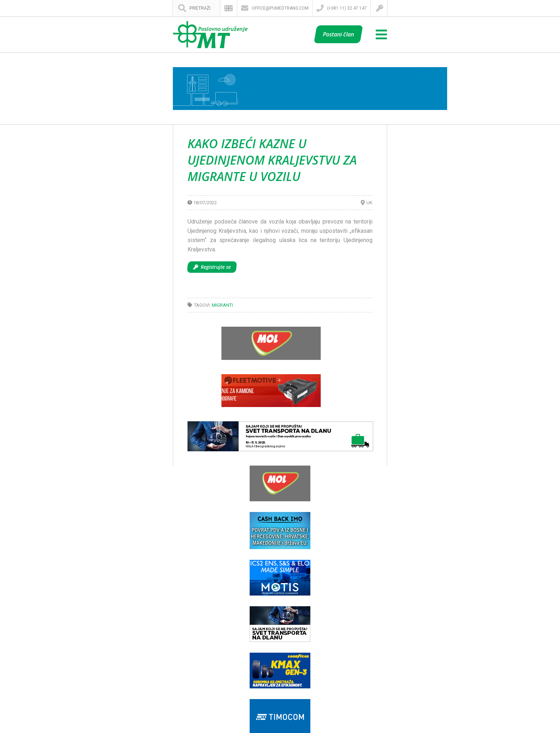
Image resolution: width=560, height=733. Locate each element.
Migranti (222, 305)
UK (369, 203)
